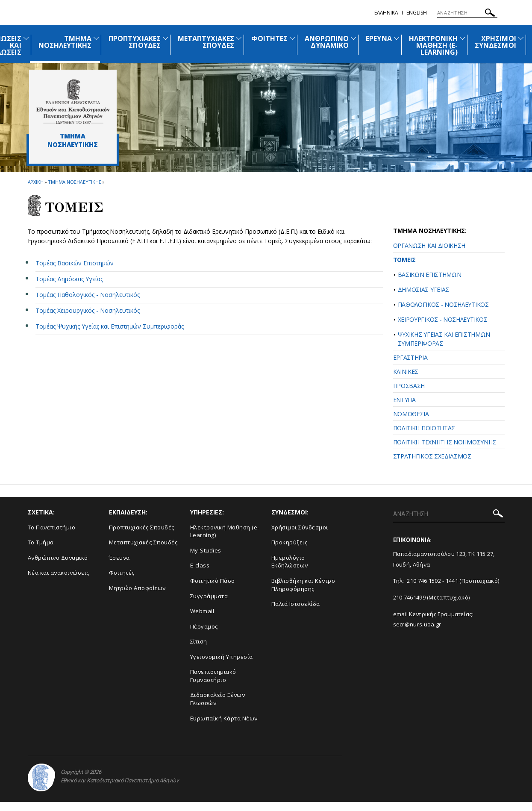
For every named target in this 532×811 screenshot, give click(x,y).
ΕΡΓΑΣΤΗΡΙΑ (410, 357)
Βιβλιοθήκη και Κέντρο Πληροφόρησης (303, 585)
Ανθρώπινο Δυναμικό (58, 558)
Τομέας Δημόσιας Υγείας (69, 279)
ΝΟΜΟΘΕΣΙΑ (411, 414)
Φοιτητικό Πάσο (213, 581)
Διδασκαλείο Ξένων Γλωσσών (218, 699)
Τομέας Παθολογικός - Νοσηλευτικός (88, 295)
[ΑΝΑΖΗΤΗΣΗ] (467, 13)
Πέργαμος (204, 626)
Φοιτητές (122, 573)
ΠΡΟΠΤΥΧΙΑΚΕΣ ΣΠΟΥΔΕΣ (135, 42)
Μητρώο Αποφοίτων (137, 588)
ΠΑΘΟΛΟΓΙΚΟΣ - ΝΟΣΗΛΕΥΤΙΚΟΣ (443, 304)
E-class (200, 565)
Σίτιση (199, 641)
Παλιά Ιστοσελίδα (296, 604)
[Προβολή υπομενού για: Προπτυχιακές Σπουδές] (165, 38)
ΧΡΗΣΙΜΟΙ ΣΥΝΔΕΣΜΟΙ (495, 42)
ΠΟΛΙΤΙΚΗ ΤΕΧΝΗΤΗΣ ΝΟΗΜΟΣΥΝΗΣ (445, 442)
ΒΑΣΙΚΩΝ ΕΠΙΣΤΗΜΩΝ (430, 275)
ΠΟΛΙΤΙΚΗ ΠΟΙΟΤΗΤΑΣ (424, 428)
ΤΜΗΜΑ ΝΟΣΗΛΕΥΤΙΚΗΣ (65, 42)
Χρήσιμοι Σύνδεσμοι (300, 527)
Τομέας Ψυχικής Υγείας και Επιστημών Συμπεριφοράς (110, 326)
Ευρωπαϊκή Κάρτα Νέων (224, 718)
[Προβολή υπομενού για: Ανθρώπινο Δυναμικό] (353, 38)
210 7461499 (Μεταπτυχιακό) (432, 597)
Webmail (202, 611)
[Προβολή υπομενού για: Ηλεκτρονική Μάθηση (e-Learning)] (462, 38)
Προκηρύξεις (290, 542)
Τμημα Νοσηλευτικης (75, 182)
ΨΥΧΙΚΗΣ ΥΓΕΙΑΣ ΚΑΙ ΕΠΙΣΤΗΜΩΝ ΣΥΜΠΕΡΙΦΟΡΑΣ (444, 339)
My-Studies (206, 550)
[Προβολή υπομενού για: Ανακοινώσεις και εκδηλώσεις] (26, 38)
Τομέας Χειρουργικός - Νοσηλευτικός (88, 310)
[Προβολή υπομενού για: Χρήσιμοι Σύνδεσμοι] (521, 38)
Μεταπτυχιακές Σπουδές (143, 542)
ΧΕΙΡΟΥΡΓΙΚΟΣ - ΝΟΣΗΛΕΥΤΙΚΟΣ (443, 319)
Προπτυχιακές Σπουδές (142, 527)
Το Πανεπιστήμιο (52, 527)
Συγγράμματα (209, 596)
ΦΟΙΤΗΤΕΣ (269, 38)
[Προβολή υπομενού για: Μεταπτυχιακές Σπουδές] (239, 38)
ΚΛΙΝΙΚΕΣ (406, 372)
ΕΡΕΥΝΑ (379, 38)
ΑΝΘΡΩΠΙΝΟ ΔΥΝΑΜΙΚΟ (327, 42)
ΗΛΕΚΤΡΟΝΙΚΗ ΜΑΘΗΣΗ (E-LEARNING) (434, 45)
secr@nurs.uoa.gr (417, 624)
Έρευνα (119, 558)
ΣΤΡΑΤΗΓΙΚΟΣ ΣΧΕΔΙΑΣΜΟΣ (432, 456)
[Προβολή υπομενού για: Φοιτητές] (292, 38)
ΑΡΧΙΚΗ (36, 182)
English (417, 13)
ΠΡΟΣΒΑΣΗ (409, 386)
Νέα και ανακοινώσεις (59, 573)
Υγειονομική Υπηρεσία (222, 657)
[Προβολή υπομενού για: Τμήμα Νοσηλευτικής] (96, 38)
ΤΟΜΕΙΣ (404, 260)
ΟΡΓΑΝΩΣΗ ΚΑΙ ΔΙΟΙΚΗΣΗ (429, 245)
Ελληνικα (386, 13)
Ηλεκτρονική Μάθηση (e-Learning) (225, 531)
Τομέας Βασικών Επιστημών (75, 263)
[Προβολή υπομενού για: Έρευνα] (397, 38)
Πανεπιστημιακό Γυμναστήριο (213, 676)
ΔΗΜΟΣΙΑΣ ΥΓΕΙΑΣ (424, 289)
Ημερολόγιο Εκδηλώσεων (290, 562)
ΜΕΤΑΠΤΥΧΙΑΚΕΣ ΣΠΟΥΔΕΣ (206, 42)
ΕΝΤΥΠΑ (404, 400)
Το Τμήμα (41, 542)
